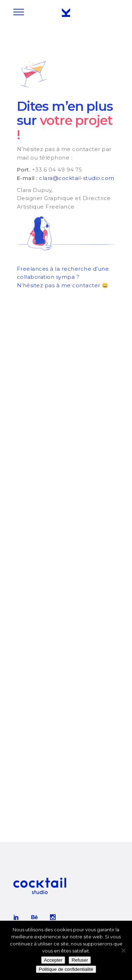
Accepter (53, 960)
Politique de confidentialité (66, 969)
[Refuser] (123, 950)
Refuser (80, 960)
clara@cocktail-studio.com (77, 178)
